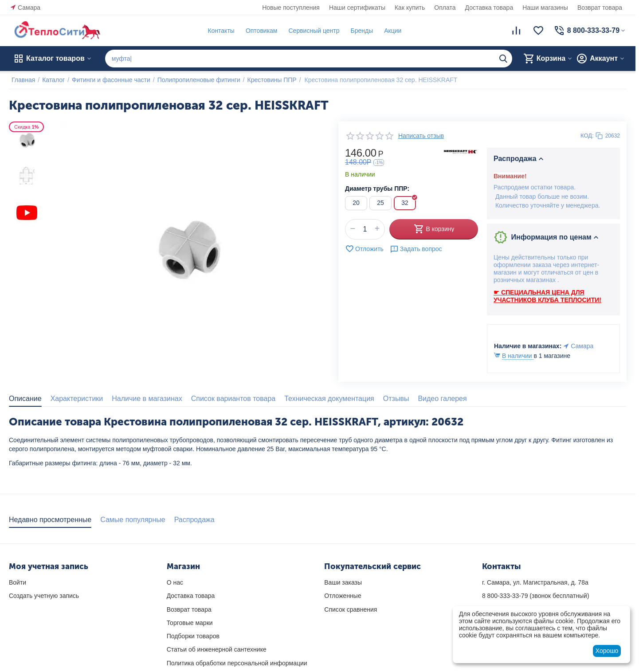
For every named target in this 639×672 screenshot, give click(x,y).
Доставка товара (489, 8)
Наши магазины (545, 8)
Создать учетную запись (44, 596)
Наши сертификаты (357, 8)
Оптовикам (259, 31)
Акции (390, 31)
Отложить (364, 249)
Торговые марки (190, 623)
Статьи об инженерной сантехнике (217, 649)
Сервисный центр (311, 31)
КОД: (587, 136)
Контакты (218, 31)
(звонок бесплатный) (536, 596)
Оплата (445, 8)
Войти (18, 582)
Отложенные (343, 596)
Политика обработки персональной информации (237, 663)
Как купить (410, 8)
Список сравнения (351, 609)
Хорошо (607, 651)
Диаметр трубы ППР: (377, 189)
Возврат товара (600, 8)
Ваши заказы (343, 582)
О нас (175, 582)
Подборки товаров (193, 636)
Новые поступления (291, 8)
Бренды (359, 31)
